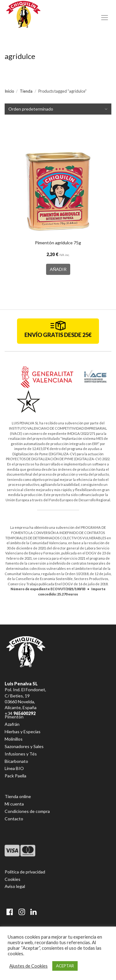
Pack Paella (15, 776)
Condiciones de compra (27, 811)
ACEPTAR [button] (65, 966)
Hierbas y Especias (23, 732)
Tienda (26, 91)
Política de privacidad (25, 872)
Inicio (9, 91)
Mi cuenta (14, 804)
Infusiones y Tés (21, 754)
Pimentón (14, 717)
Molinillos (14, 739)
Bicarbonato (16, 761)
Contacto (14, 819)
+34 (20, 713)
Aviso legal (15, 886)
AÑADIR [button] (58, 269)
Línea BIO (14, 768)
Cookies (13, 879)
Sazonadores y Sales (24, 746)
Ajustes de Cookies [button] (28, 966)
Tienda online (18, 796)
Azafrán (12, 724)
